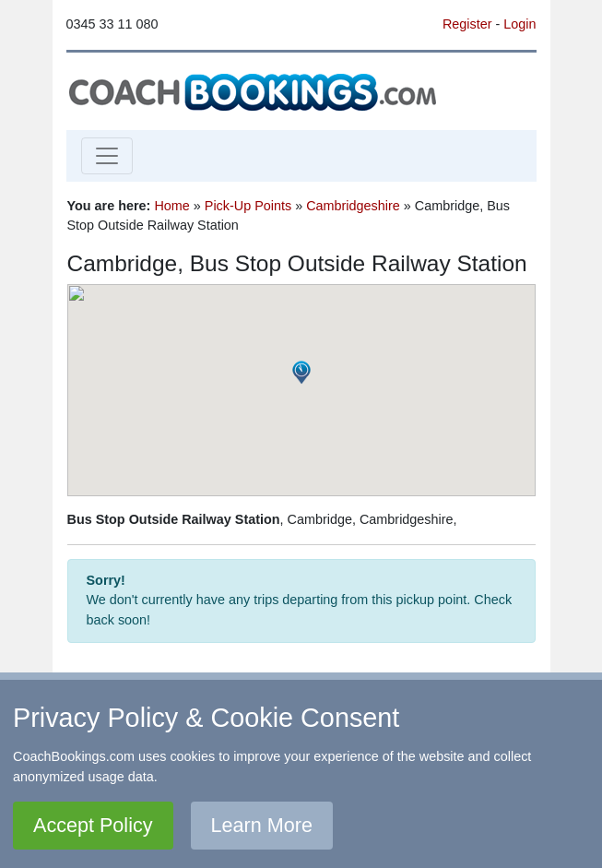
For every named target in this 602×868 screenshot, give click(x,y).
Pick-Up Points (248, 206)
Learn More (262, 825)
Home (171, 206)
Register (467, 24)
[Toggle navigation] (107, 156)
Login (519, 24)
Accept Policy (93, 825)
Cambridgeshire (353, 206)
